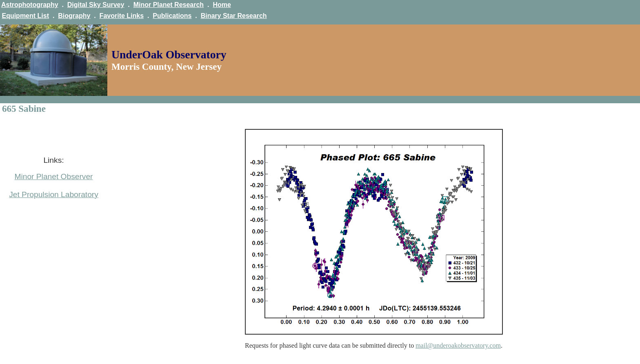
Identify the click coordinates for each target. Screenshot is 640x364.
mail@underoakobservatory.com (458, 345)
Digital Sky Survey (96, 5)
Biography (74, 16)
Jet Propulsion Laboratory (54, 194)
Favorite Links (122, 16)
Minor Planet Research (169, 5)
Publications (172, 16)
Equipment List (25, 16)
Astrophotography (30, 5)
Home (222, 5)
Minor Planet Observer (54, 176)
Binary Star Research (234, 16)
